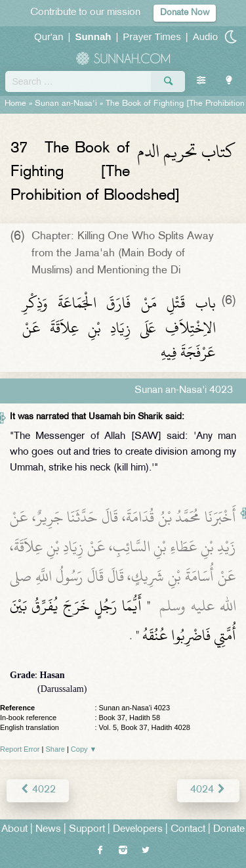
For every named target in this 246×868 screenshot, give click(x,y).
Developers (138, 830)
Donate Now (185, 13)
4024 (208, 790)
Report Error (20, 749)
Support (87, 830)
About (14, 830)
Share (55, 749)
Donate (229, 830)
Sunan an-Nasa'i (66, 104)
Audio (205, 36)
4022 (38, 790)
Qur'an (49, 36)
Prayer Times (152, 36)
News (48, 830)
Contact (188, 830)
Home (15, 104)
